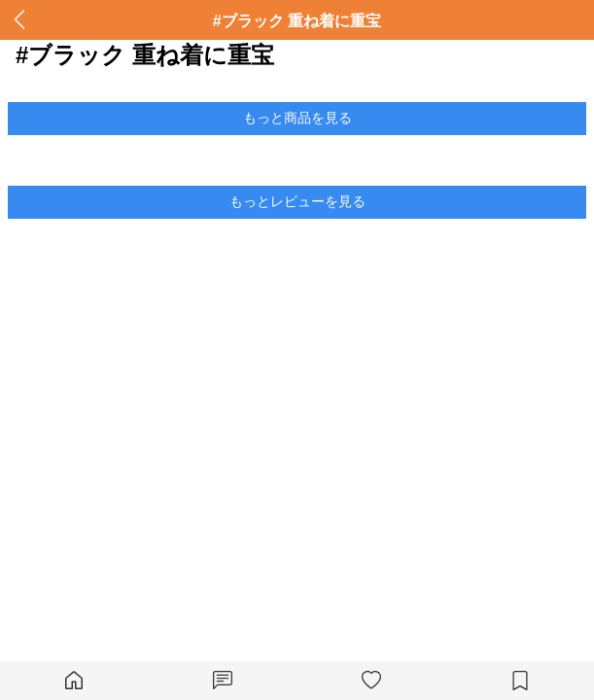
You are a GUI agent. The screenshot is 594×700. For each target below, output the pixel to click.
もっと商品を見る (297, 118)
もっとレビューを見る (297, 201)
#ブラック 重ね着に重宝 (297, 21)
